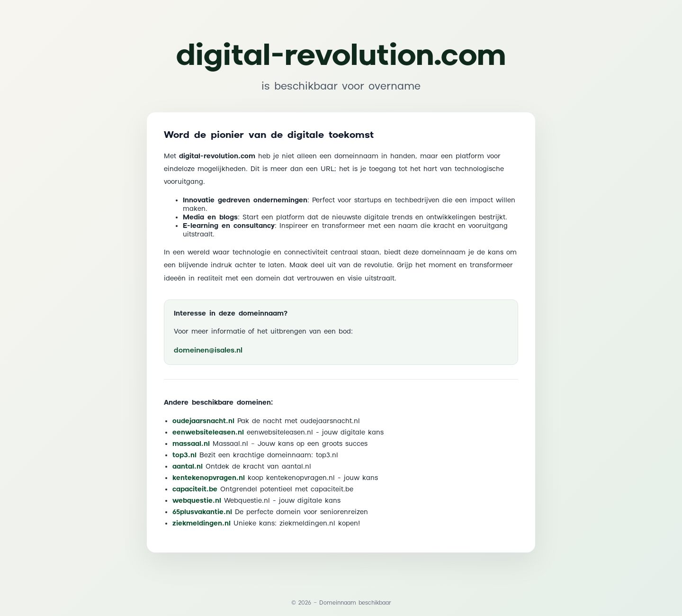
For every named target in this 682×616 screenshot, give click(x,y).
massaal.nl (191, 444)
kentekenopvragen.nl (209, 478)
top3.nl (184, 455)
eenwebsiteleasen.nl (208, 433)
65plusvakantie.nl (202, 512)
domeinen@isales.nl (208, 350)
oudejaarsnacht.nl (203, 421)
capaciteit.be (195, 489)
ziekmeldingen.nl (202, 524)
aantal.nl (188, 467)
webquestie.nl (197, 501)
